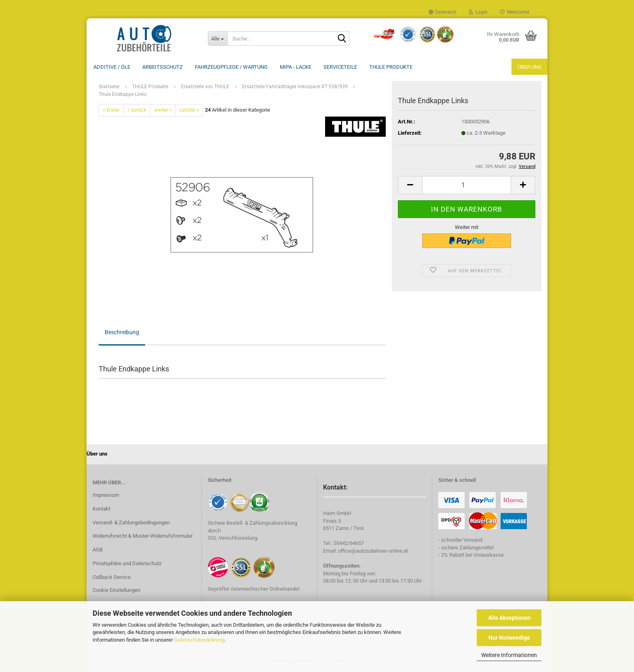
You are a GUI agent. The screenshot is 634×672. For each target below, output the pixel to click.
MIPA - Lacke (296, 67)
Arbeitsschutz (163, 67)
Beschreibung (122, 333)
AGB (98, 550)
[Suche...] (218, 38)
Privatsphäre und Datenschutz (127, 564)
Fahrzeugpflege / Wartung (231, 67)
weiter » (163, 111)
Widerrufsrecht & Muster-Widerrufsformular (143, 537)
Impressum (106, 496)
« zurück (137, 111)
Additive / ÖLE (112, 67)
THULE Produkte (391, 67)
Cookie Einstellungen (116, 591)
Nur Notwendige (509, 638)
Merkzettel (515, 12)
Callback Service (112, 578)
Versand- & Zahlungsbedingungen (131, 523)
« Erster (111, 111)
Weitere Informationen (509, 655)
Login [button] (478, 12)
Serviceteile (340, 67)
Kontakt (101, 510)
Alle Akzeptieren (509, 618)
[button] (443, 12)
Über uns (529, 67)
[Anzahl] (467, 186)
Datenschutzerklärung (199, 640)
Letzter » (189, 111)
